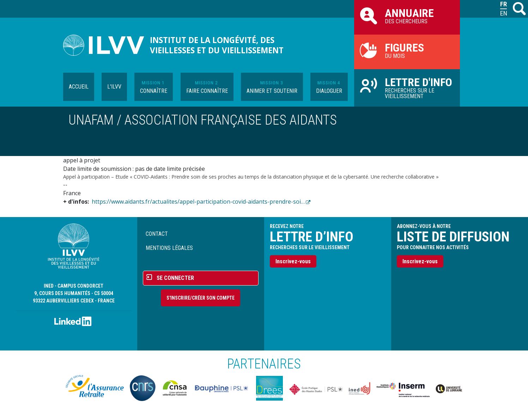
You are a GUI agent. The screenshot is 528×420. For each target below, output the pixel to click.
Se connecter (175, 278)
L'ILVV (114, 87)
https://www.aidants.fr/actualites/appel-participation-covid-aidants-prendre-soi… (198, 202)
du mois (407, 50)
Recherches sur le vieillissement (407, 88)
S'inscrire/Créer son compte (201, 298)
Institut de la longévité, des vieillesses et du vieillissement (217, 45)
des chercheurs (407, 16)
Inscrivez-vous (293, 261)
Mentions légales (169, 248)
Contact (157, 234)
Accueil (79, 87)
